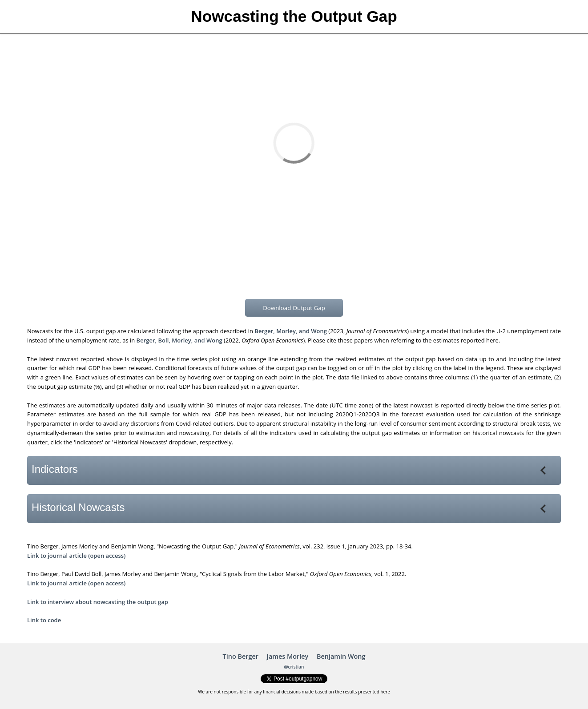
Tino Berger (241, 656)
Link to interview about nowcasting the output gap (98, 602)
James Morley (288, 656)
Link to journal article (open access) (76, 556)
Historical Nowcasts (290, 507)
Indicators (290, 469)
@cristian (294, 667)
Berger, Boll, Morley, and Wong (179, 340)
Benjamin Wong (341, 656)
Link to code (44, 620)
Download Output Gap (294, 308)
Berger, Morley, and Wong (291, 331)
